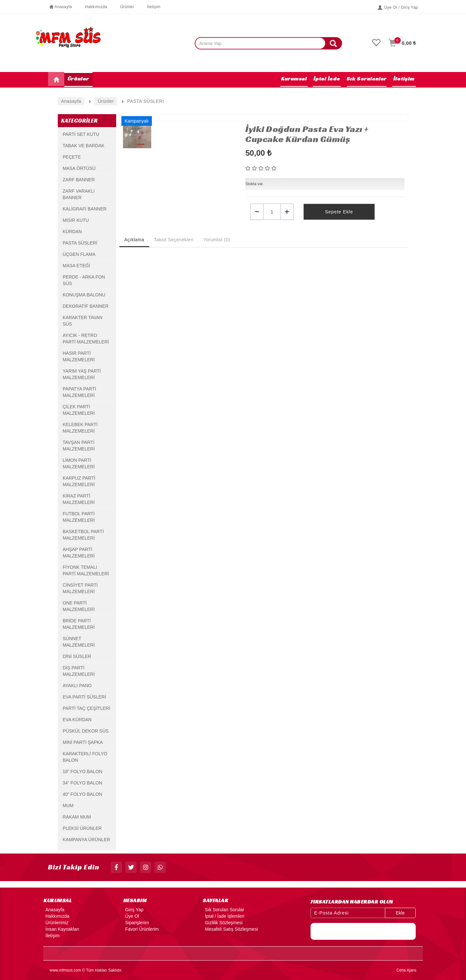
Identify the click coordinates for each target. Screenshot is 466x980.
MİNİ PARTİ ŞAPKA (83, 742)
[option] (179, 118)
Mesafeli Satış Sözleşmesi (230, 929)
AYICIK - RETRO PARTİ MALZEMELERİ (86, 339)
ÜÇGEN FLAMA (79, 254)
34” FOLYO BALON (82, 783)
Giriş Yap (133, 910)
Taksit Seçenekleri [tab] (174, 240)
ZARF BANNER (79, 180)
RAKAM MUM (77, 817)
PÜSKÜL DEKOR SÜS (86, 731)
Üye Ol (131, 916)
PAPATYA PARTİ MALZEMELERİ (79, 392)
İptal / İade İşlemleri (223, 916)
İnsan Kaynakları (61, 929)
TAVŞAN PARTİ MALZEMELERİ (79, 446)
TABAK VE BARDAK (84, 146)
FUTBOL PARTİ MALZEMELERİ (79, 517)
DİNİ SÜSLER (77, 656)
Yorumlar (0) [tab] (217, 240)
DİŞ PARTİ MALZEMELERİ (79, 671)
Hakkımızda (93, 7)
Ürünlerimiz (56, 923)
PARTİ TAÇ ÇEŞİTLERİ (86, 708)
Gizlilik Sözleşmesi (223, 923)
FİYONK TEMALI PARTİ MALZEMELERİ (86, 570)
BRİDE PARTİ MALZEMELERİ (79, 624)
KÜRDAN (72, 232)
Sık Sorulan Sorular (223, 910)
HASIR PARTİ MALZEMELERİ (79, 356)
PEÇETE (72, 157)
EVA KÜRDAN (77, 720)
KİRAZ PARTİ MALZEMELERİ (79, 499)
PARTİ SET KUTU (81, 134)
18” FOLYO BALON (82, 771)
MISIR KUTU (76, 220)
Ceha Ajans (406, 970)
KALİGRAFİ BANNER (85, 209)
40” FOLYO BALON (82, 794)
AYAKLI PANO (77, 686)
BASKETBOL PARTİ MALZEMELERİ (83, 535)
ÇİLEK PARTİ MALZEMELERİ (79, 410)
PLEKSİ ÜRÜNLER (82, 828)
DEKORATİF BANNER (86, 306)
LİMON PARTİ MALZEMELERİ (79, 463)
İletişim (150, 7)
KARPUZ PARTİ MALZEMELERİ (79, 481)
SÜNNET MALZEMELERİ (79, 642)
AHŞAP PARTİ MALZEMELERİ (79, 553)
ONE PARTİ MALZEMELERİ (79, 606)
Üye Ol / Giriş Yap (398, 7)
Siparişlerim (136, 923)
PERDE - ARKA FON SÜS (84, 280)
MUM (68, 806)
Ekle (400, 913)
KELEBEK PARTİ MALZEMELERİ (80, 428)
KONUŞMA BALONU (84, 295)
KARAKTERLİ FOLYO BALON (85, 757)
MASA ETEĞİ (76, 266)
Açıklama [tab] (134, 240)
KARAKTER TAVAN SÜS (83, 321)
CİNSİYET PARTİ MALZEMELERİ (80, 588)
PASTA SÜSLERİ (80, 243)
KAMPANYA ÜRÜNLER (86, 840)
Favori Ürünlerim (141, 929)
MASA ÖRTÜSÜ (79, 168)
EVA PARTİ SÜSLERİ (84, 697)
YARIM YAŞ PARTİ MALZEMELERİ (82, 374)
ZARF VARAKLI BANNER (79, 194)
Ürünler (124, 7)
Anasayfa (60, 7)
